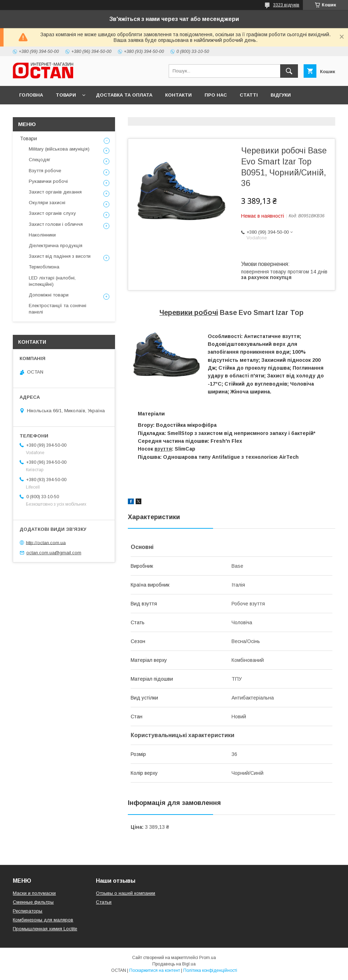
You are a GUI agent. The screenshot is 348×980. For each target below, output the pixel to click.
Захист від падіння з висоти (60, 256)
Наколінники (42, 235)
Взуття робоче (45, 171)
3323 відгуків (286, 5)
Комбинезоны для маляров (43, 920)
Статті (249, 95)
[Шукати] (289, 71)
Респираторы (28, 911)
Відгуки (281, 95)
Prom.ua (208, 958)
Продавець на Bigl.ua (174, 964)
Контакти (178, 95)
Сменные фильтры (33, 902)
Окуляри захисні (47, 203)
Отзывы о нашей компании (126, 893)
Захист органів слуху (52, 213)
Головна (31, 95)
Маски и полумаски (34, 893)
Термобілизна (44, 267)
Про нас (216, 95)
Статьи (104, 902)
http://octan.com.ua (46, 542)
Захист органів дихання (55, 192)
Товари (66, 95)
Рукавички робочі (48, 181)
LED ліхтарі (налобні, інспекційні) (52, 281)
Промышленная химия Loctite (45, 929)
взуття (163, 449)
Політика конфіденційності (210, 970)
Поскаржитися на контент (155, 970)
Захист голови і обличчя (56, 224)
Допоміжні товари (49, 295)
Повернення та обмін (49, 113)
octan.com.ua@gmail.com (54, 553)
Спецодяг (40, 160)
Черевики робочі (189, 312)
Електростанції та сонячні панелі (58, 309)
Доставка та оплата (124, 95)
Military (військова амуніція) (59, 149)
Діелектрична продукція (56, 246)
